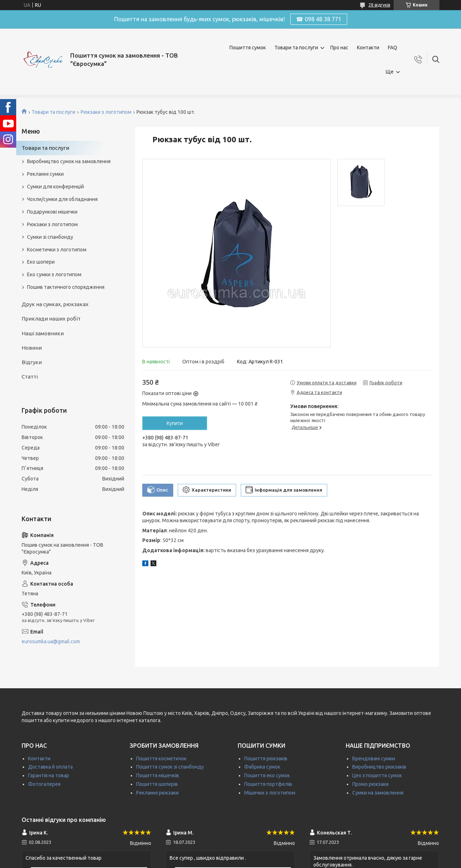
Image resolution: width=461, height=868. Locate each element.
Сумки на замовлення (378, 793)
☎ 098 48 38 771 (319, 19)
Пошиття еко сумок (267, 775)
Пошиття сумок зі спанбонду (170, 767)
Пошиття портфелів (268, 784)
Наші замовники (43, 333)
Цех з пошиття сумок (377, 775)
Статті (30, 377)
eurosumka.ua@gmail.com (51, 641)
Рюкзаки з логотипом (106, 112)
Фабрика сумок (262, 767)
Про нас (339, 48)
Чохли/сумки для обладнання (62, 199)
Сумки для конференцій (55, 187)
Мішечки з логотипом (270, 793)
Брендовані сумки (374, 759)
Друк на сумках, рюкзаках (55, 304)
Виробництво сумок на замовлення (69, 161)
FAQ (393, 48)
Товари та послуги (296, 48)
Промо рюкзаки (370, 784)
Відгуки (32, 362)
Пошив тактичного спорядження (66, 287)
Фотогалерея (44, 784)
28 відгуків (379, 5)
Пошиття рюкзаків (266, 759)
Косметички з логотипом (57, 250)
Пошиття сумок (248, 48)
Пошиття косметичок (161, 759)
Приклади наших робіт (51, 319)
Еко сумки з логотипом (54, 274)
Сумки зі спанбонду (50, 237)
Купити (175, 423)
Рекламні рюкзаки (157, 793)
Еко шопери (41, 262)
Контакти (368, 48)
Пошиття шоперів (157, 784)
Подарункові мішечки (52, 212)
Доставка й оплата (50, 767)
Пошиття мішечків (158, 775)
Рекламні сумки (45, 174)
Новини (32, 348)
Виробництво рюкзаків (379, 767)
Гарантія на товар (49, 775)
